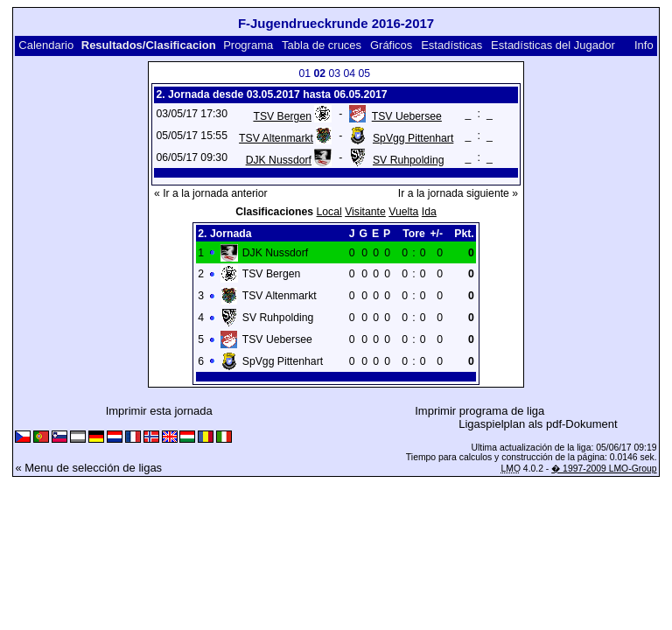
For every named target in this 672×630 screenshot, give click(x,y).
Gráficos (391, 45)
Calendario (46, 45)
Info (644, 45)
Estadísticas (451, 45)
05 (365, 73)
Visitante (365, 212)
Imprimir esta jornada (159, 411)
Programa (248, 45)
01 (305, 73)
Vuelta (403, 212)
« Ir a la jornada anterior (211, 193)
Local (329, 212)
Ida (429, 212)
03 (335, 73)
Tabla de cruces (322, 45)
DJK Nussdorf (279, 160)
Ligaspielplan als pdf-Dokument (538, 424)
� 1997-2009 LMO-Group (604, 469)
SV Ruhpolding (409, 160)
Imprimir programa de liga (479, 411)
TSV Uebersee (407, 116)
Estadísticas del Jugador (553, 45)
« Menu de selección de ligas (88, 468)
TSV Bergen (282, 116)
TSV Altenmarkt (276, 138)
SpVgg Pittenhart (413, 138)
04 (350, 73)
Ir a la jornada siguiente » (458, 193)
